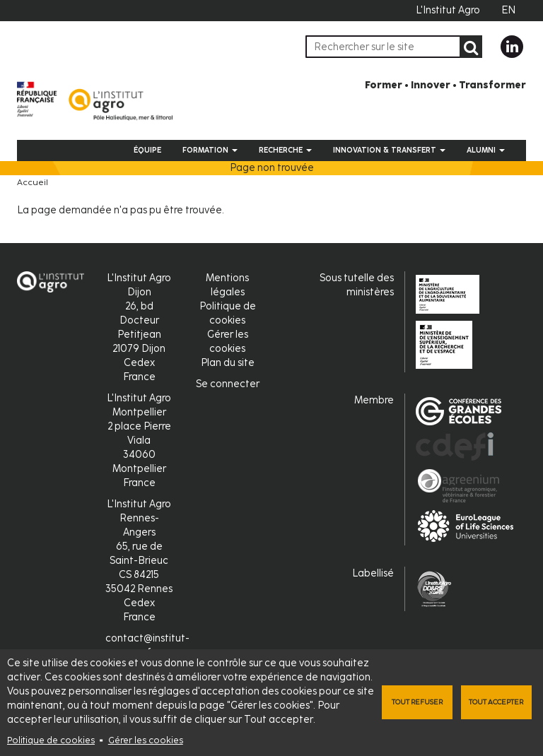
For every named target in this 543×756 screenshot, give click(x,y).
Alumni (486, 150)
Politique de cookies (51, 740)
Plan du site (228, 363)
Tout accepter (496, 702)
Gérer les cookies (146, 740)
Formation (210, 150)
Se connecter (228, 384)
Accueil (33, 182)
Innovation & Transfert (389, 150)
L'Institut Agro (448, 10)
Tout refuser (417, 702)
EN (508, 10)
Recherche (285, 150)
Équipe (147, 150)
